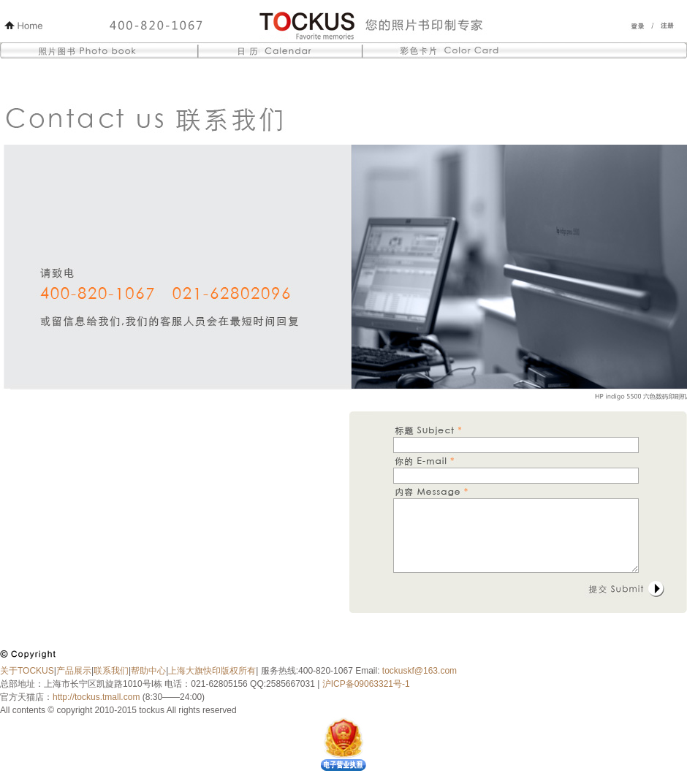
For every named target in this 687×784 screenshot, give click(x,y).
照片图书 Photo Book (101, 53)
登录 (637, 26)
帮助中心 (148, 671)
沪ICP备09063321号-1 (364, 684)
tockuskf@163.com (420, 671)
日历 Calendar (281, 53)
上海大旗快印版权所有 (212, 671)
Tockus (376, 26)
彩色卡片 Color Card (523, 53)
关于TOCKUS (27, 671)
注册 (668, 26)
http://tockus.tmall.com (96, 697)
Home (23, 26)
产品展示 (74, 671)
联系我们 (111, 671)
